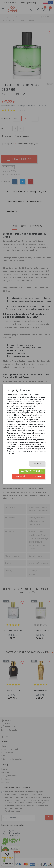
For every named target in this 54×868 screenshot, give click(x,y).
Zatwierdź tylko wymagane (29, 477)
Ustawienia (37, 464)
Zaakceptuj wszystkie (32, 471)
